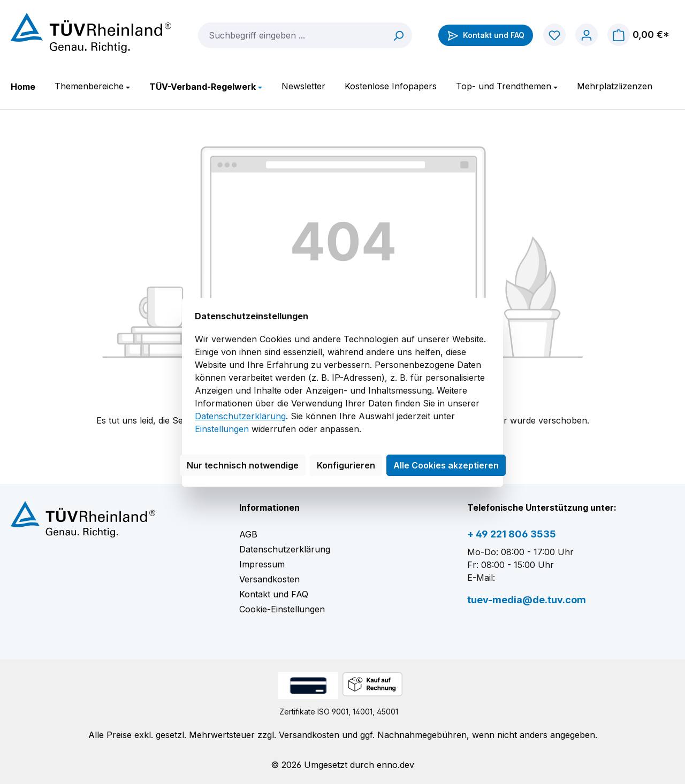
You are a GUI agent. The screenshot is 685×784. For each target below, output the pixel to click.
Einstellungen (222, 429)
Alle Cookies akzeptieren (446, 465)
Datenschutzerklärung (240, 416)
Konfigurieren (346, 465)
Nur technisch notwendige (243, 465)
